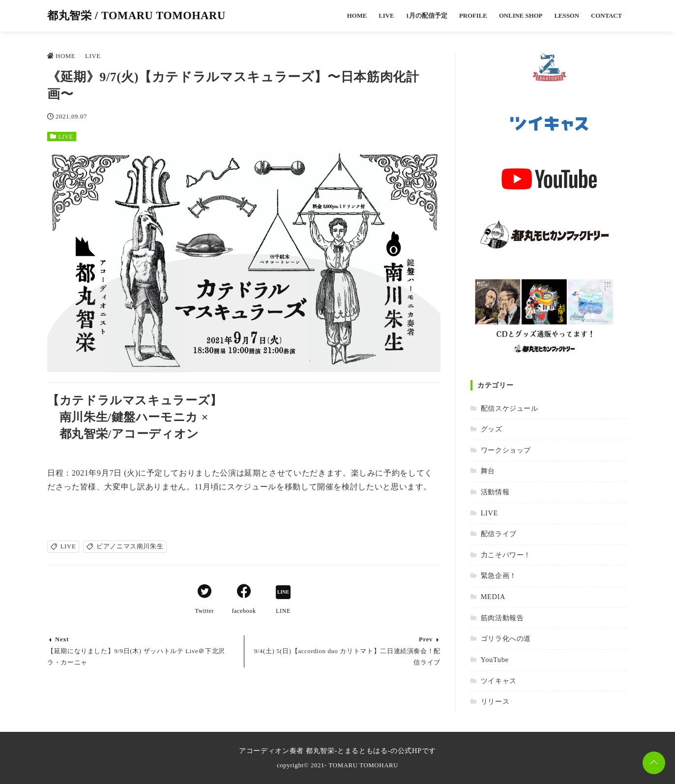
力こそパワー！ (506, 555)
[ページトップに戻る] (654, 763)
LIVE (386, 16)
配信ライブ (499, 534)
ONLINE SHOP (521, 16)
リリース (495, 701)
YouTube (495, 660)
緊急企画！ (499, 575)
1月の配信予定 (427, 16)
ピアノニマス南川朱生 (130, 546)
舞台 (488, 471)
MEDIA (493, 597)
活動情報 (495, 492)
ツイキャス (499, 681)
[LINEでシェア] (283, 593)
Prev (426, 639)
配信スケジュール (510, 408)
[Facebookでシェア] (244, 593)
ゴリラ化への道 (506, 638)
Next (62, 639)
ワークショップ (506, 450)
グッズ (492, 429)
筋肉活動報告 (502, 618)
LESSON (567, 16)
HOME (357, 16)
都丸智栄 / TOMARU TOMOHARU (136, 15)
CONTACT (606, 16)
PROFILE (473, 16)
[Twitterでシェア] (205, 593)
